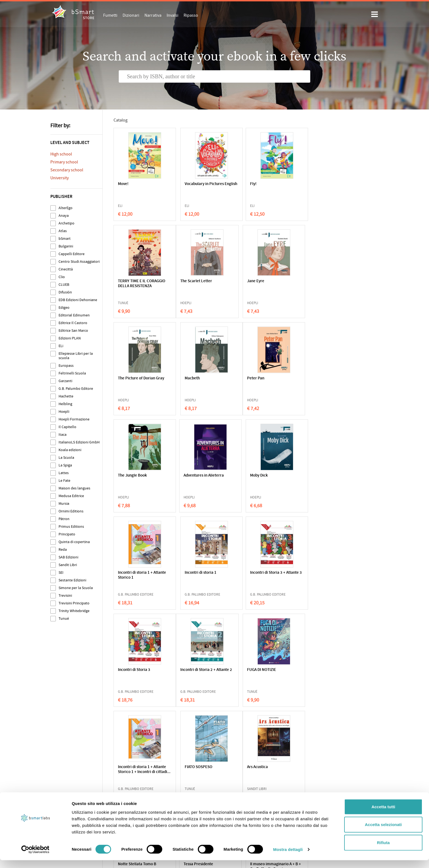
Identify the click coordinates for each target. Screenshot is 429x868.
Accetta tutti (383, 814)
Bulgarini (66, 246)
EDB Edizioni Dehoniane (78, 300)
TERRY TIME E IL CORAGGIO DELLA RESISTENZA (293, 189)
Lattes (64, 473)
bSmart (65, 239)
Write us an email (317, 798)
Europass (66, 366)
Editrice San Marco (73, 331)
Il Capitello (67, 427)
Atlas (63, 231)
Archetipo (66, 223)
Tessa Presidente (239, 670)
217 (244, 719)
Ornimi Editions (71, 511)
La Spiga (65, 465)
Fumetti (110, 15)
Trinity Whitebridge (74, 611)
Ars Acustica (128, 670)
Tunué (64, 618)
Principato (67, 534)
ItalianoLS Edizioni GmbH (79, 442)
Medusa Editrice (71, 496)
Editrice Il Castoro (73, 323)
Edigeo (64, 308)
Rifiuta (383, 850)
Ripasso (191, 15)
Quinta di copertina (74, 542)
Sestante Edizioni (72, 580)
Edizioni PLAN (70, 338)
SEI (61, 573)
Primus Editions (71, 527)
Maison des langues (74, 488)
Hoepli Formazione (74, 419)
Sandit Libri (68, 565)
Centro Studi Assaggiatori (79, 262)
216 (228, 719)
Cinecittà (66, 269)
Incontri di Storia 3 (294, 476)
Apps (223, 793)
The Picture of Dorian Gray (243, 284)
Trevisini (65, 596)
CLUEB (64, 285)
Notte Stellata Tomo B (190, 670)
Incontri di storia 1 (187, 476)
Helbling (65, 404)
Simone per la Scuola (76, 588)
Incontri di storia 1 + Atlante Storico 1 (135, 478)
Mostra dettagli (288, 857)
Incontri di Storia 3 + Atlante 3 (242, 478)
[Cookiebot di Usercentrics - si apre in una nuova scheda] (35, 857)
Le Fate (64, 481)
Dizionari (131, 15)
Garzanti (65, 381)
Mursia (64, 504)
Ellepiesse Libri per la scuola (76, 356)
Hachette (66, 396)
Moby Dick (287, 378)
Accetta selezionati (383, 832)
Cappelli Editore (72, 254)
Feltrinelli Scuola (72, 373)
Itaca (63, 435)
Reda (63, 550)
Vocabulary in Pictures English (191, 187)
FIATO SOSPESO (292, 573)
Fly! (228, 184)
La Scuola (66, 458)
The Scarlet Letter (134, 281)
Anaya (64, 216)
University (60, 178)
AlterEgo (66, 208)
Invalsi (173, 15)
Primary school (64, 162)
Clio (62, 277)
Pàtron (64, 519)
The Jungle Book (186, 378)
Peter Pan (127, 378)
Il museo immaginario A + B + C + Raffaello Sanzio (297, 675)
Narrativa (153, 15)
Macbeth (285, 281)
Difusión (65, 292)
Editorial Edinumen (74, 315)
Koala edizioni (70, 450)
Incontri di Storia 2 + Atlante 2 (136, 575)
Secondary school (67, 170)
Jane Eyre (180, 281)
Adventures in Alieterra (245, 378)
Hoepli (64, 412)
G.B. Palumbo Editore (76, 389)
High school (61, 154)
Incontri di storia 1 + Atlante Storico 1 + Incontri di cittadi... (242, 578)
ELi (61, 346)
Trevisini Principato (74, 603)
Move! (123, 184)
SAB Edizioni (68, 557)
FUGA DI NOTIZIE (186, 573)
